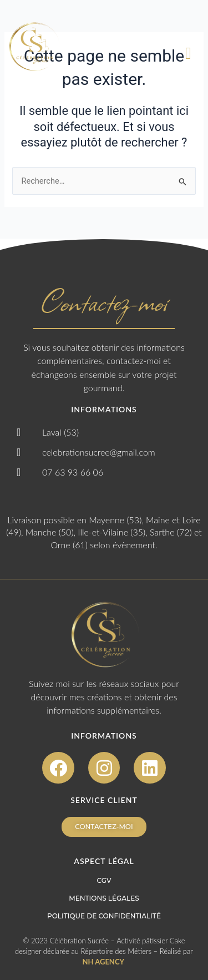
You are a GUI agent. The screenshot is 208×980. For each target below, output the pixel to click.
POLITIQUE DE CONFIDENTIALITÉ (104, 916)
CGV (104, 880)
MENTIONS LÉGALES (104, 898)
